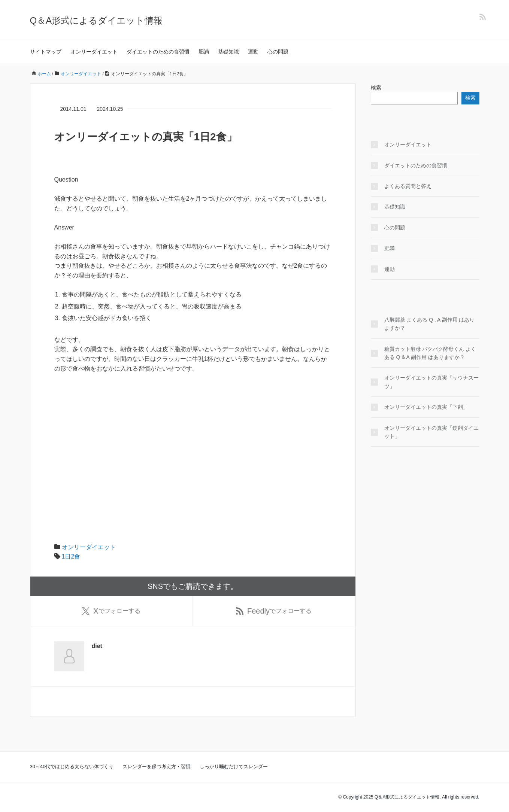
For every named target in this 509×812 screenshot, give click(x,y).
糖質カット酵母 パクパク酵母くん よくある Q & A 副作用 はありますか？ (430, 353)
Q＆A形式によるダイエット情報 (96, 20)
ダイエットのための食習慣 (158, 52)
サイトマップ (46, 52)
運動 (253, 52)
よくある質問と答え (408, 186)
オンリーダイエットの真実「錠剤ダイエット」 (431, 432)
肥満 (204, 52)
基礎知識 (228, 52)
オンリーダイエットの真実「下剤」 (426, 407)
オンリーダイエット (94, 52)
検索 (376, 88)
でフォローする (111, 611)
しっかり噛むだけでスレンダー (234, 767)
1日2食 (71, 556)
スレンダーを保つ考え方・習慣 (157, 767)
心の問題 (278, 52)
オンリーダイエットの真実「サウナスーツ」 (431, 382)
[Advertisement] (193, 435)
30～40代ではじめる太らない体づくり (72, 767)
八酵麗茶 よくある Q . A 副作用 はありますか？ (430, 324)
